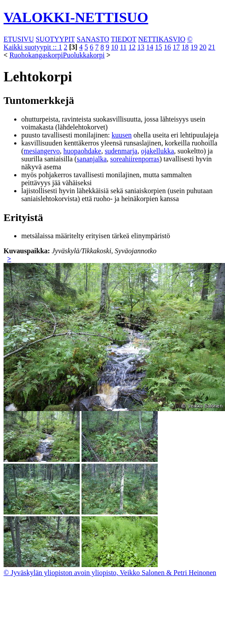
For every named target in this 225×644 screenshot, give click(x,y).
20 (203, 47)
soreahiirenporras (135, 159)
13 (141, 47)
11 (123, 47)
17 (176, 47)
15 (159, 47)
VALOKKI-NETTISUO (76, 17)
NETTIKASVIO (162, 39)
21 (212, 47)
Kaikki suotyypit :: (31, 47)
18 (185, 47)
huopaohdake (82, 151)
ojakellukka (157, 151)
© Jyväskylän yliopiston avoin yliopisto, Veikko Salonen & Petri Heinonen (110, 573)
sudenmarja (121, 151)
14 (150, 47)
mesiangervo (42, 151)
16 (167, 47)
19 (194, 47)
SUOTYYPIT (55, 39)
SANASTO (93, 39)
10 (115, 47)
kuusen (122, 135)
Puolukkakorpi (84, 55)
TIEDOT (123, 39)
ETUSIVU (19, 39)
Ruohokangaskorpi (36, 55)
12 (132, 47)
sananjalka (92, 159)
